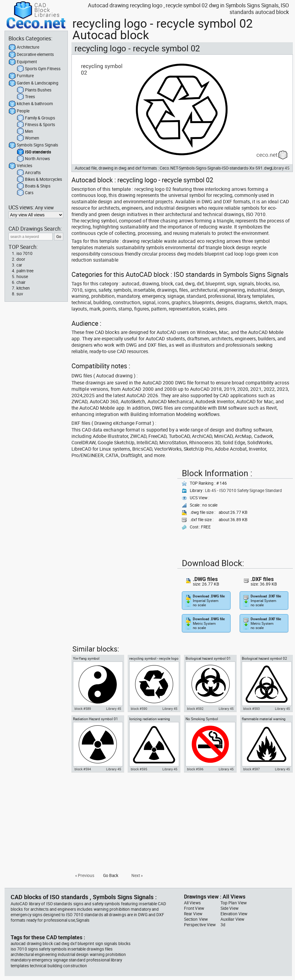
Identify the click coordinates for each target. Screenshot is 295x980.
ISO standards (34, 152)
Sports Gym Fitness (39, 69)
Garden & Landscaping (33, 83)
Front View (194, 908)
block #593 (252, 709)
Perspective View (200, 925)
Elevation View (234, 914)
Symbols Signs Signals (33, 145)
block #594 (83, 769)
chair (21, 282)
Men (25, 132)
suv (20, 294)
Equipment (23, 62)
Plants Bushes (34, 90)
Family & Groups (36, 118)
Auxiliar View (232, 919)
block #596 (195, 769)
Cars (25, 193)
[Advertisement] (123, 509)
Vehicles (20, 166)
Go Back (111, 875)
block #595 (139, 769)
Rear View (193, 914)
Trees (26, 97)
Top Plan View (234, 903)
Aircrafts (29, 173)
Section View (196, 919)
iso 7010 (24, 253)
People (19, 111)
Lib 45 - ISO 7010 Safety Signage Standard (243, 490)
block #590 (139, 709)
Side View (229, 908)
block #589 (83, 709)
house (22, 277)
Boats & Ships (34, 186)
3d (223, 925)
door (21, 259)
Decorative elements (31, 55)
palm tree (25, 271)
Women (28, 138)
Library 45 (280, 168)
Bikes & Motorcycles (39, 180)
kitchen (23, 288)
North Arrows (33, 159)
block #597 (252, 769)
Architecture (24, 47)
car (19, 265)
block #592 (195, 709)
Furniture (21, 76)
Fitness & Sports (36, 125)
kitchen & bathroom (31, 104)
